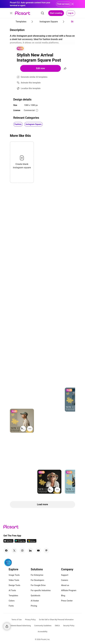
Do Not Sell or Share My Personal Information (56, 620)
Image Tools (14, 575)
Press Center (67, 601)
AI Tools (12, 590)
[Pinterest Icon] (46, 551)
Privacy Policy (30, 620)
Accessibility (42, 632)
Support (65, 575)
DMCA (57, 626)
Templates (13, 596)
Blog (63, 596)
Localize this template (31, 88)
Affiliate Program (69, 590)
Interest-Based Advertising (21, 626)
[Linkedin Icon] (30, 551)
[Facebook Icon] (6, 551)
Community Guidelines (43, 626)
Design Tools (15, 585)
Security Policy (69, 626)
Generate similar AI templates (34, 77)
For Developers (37, 580)
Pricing (34, 606)
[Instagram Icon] (22, 551)
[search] (42, 13)
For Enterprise (37, 575)
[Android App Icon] (20, 542)
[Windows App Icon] (32, 542)
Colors (12, 601)
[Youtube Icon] (38, 551)
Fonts (11, 606)
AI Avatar (35, 601)
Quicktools (36, 596)
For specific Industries (41, 590)
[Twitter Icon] (14, 551)
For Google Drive (38, 585)
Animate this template (31, 83)
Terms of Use (17, 620)
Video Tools (14, 580)
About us (65, 585)
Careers (65, 580)
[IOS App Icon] (8, 542)
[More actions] (30, 429)
